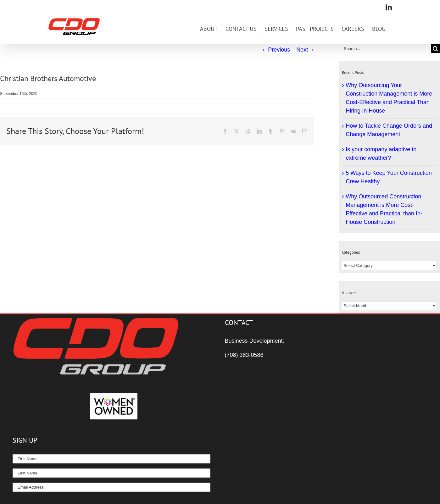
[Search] (435, 49)
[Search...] (385, 49)
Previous (279, 50)
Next (302, 50)
